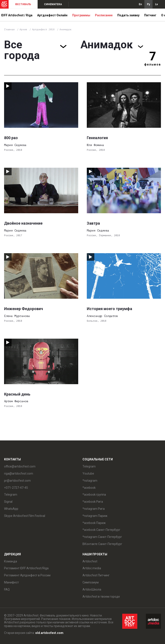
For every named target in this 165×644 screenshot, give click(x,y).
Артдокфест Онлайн (52, 15)
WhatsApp (11, 509)
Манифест (11, 582)
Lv (157, 4)
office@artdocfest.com (20, 466)
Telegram (11, 495)
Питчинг (150, 15)
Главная (9, 29)
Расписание (104, 15)
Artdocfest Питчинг (96, 575)
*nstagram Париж (95, 516)
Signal (8, 502)
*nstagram (90, 481)
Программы (81, 15)
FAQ (7, 589)
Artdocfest (90, 561)
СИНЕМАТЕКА (53, 4)
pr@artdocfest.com (17, 481)
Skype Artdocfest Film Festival (25, 516)
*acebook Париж (94, 523)
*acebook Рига (93, 502)
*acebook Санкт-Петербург (101, 530)
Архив (23, 29)
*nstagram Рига (94, 509)
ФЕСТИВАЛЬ (23, 4)
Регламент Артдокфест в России (27, 575)
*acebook (89, 488)
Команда (11, 561)
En (140, 4)
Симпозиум (91, 582)
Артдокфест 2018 (44, 29)
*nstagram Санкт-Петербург (102, 537)
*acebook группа (94, 495)
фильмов (153, 64)
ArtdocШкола (92, 589)
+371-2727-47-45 (16, 488)
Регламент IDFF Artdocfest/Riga (26, 568)
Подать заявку (128, 15)
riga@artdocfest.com (19, 473)
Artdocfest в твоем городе (101, 597)
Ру (148, 4)
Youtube (88, 473)
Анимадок (66, 29)
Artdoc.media (92, 568)
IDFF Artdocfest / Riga (17, 15)
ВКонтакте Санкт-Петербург (102, 544)
